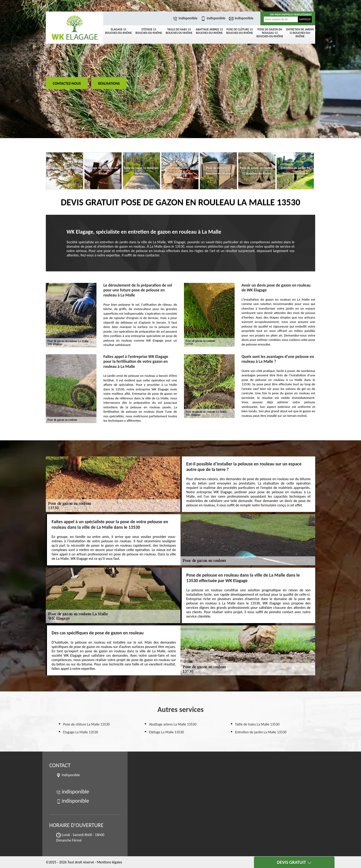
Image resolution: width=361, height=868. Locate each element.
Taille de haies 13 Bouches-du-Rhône (179, 31)
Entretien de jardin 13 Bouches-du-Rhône (300, 33)
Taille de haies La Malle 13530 (257, 724)
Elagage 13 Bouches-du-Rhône (119, 31)
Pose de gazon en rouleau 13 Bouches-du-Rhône (270, 33)
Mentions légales (109, 862)
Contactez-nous (67, 83)
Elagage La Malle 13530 (81, 732)
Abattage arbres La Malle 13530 (173, 724)
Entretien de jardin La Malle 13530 (261, 732)
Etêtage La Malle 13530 (166, 732)
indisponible (186, 18)
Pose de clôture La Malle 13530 (86, 724)
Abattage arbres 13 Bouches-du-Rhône (209, 31)
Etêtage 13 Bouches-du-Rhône (149, 31)
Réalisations (109, 83)
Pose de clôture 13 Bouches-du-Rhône (240, 31)
